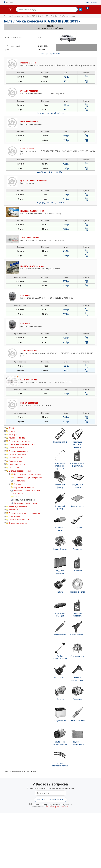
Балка (16, 496)
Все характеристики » (51, 54)
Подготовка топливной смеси (22, 444)
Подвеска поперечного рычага (27, 474)
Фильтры (13, 434)
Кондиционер (15, 516)
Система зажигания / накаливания (24, 513)
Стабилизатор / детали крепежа (28, 477)
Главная (8, 16)
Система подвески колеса (20, 471)
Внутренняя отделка (18, 523)
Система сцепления (17, 454)
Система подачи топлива (20, 441)
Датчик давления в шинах (25, 503)
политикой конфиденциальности (56, 807)
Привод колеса (15, 461)
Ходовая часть (15, 468)
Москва (10, 2)
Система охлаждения (18, 451)
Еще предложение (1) (51, 113)
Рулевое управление (18, 506)
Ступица (17, 484)
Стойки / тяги (19, 481)
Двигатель (13, 431)
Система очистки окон (19, 520)
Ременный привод (17, 438)
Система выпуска (16, 448)
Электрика (13, 510)
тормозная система (17, 464)
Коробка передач (16, 458)
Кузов (11, 428)
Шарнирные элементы (24, 487)
